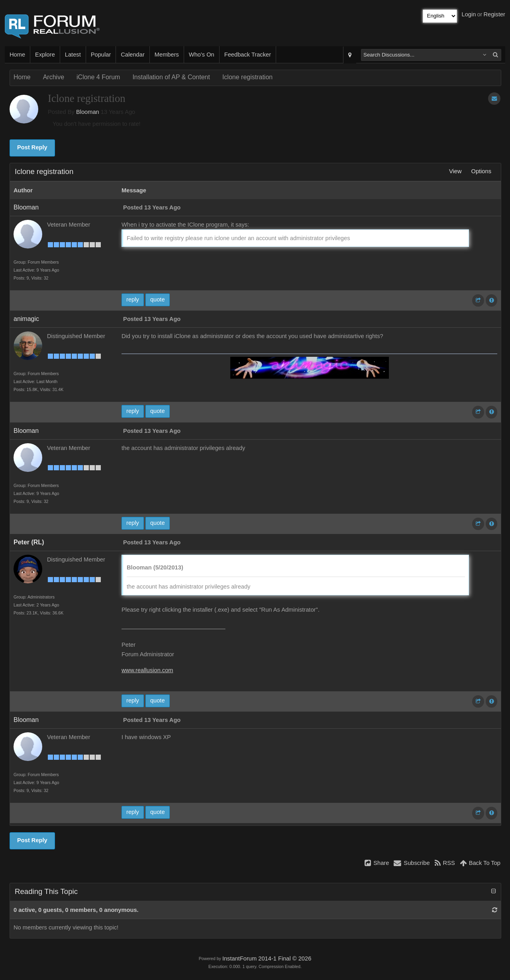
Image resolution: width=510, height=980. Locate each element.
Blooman (88, 112)
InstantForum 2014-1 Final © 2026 (267, 958)
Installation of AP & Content (171, 77)
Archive (54, 77)
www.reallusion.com (147, 670)
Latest (73, 55)
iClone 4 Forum (98, 77)
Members (167, 55)
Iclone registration (247, 77)
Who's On (202, 55)
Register (494, 14)
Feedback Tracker (248, 55)
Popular (101, 55)
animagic (26, 319)
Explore (45, 55)
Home (17, 55)
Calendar (132, 55)
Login (469, 14)
